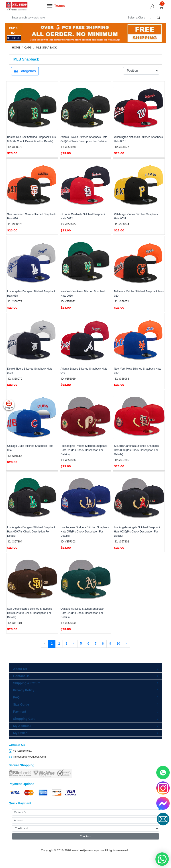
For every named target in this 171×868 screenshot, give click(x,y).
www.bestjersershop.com (88, 850)
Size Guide (21, 704)
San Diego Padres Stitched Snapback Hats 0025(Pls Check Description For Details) (30, 613)
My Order (20, 733)
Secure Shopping (21, 765)
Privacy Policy (24, 690)
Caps (28, 48)
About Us (20, 669)
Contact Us (21, 676)
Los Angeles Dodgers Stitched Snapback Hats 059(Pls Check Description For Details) (31, 532)
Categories (25, 71)
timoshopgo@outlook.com (27, 757)
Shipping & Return (27, 683)
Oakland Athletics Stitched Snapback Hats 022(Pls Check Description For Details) (82, 613)
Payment (20, 712)
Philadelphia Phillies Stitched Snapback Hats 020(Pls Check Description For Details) (84, 450)
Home (16, 48)
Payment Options (21, 784)
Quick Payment (20, 803)
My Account (22, 726)
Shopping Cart (24, 719)
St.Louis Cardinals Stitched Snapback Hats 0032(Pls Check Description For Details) (136, 450)
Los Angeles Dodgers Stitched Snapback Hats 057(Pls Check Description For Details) (85, 532)
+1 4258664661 (20, 751)
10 (118, 643)
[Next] (126, 644)
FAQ (16, 697)
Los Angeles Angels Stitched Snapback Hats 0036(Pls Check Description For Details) (137, 532)
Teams (56, 6)
